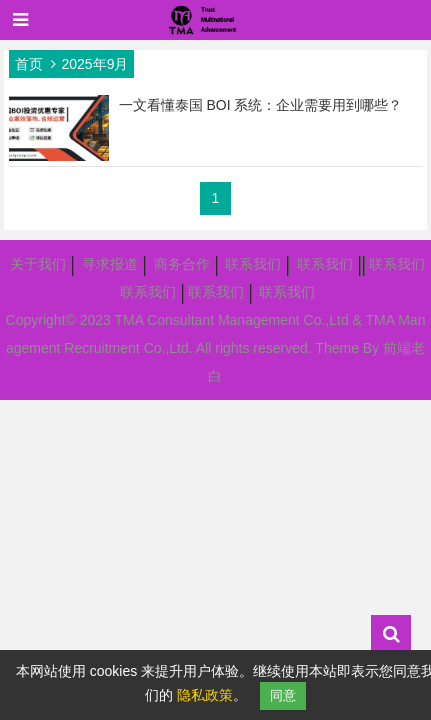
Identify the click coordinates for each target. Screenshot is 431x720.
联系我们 (253, 264)
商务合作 (182, 264)
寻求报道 (110, 264)
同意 (283, 695)
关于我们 (38, 264)
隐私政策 (205, 695)
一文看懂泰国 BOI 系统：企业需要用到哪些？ (261, 105)
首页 (29, 64)
